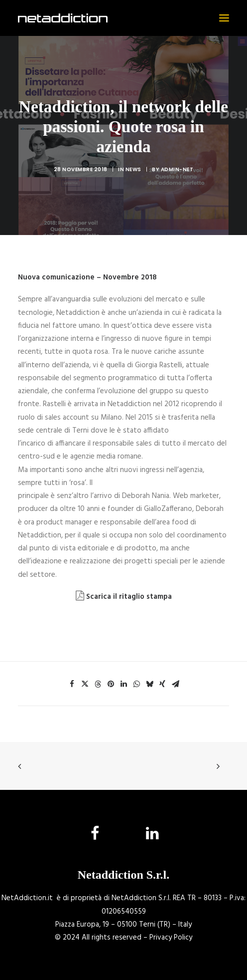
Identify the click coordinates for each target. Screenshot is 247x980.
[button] (224, 18)
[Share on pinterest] (111, 684)
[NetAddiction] (63, 18)
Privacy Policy (171, 938)
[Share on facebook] (72, 684)
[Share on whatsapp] (136, 684)
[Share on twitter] (85, 684)
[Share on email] (175, 684)
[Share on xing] (162, 684)
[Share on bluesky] (149, 684)
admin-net (177, 169)
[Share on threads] (98, 684)
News (133, 169)
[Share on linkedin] (123, 684)
